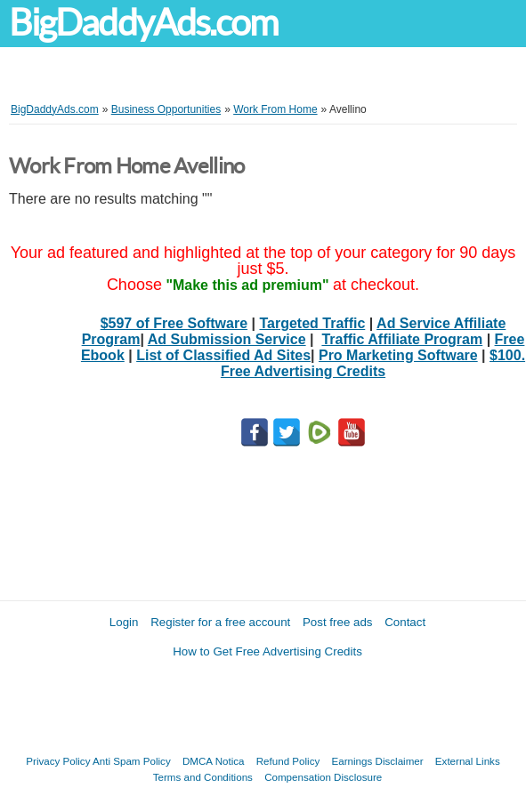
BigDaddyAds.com (143, 23)
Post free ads (338, 622)
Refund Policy (288, 761)
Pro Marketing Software (398, 355)
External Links (468, 761)
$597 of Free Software (174, 323)
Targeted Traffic (312, 323)
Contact (405, 622)
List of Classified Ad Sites (223, 355)
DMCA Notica (214, 761)
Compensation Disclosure (323, 777)
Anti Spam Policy (132, 761)
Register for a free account (220, 622)
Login (124, 622)
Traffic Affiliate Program (402, 339)
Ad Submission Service (227, 339)
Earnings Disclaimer (378, 761)
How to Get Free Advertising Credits (267, 651)
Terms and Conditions (203, 777)
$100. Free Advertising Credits (373, 363)
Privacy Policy (58, 761)
